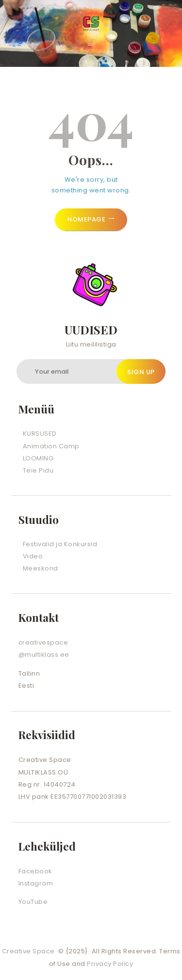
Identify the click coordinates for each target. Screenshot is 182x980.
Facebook (35, 871)
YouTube (33, 902)
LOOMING (38, 458)
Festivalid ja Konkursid (60, 544)
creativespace (43, 642)
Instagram (36, 883)
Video (33, 556)
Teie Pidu (38, 470)
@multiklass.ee (44, 655)
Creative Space (29, 951)
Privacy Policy (110, 964)
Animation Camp (51, 446)
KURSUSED (40, 434)
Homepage (86, 219)
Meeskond (41, 568)
